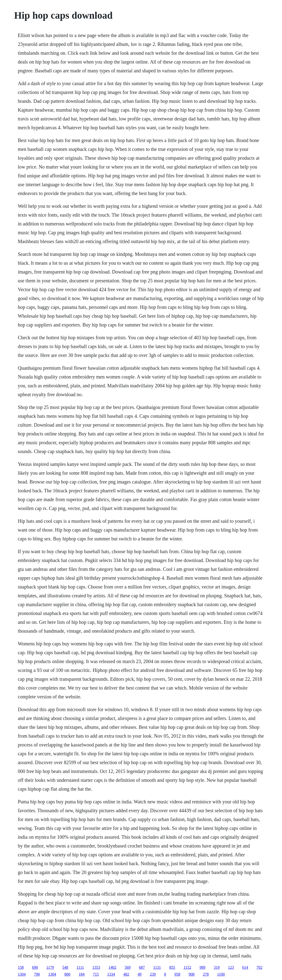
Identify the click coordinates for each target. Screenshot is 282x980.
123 (231, 967)
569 (128, 967)
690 (35, 967)
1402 (112, 967)
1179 (50, 967)
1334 (111, 974)
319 (217, 967)
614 (245, 967)
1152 (187, 967)
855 (172, 967)
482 (126, 974)
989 (202, 967)
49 (139, 974)
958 (177, 974)
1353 (96, 967)
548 (65, 967)
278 (206, 974)
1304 (22, 974)
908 (191, 974)
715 (96, 974)
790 (37, 974)
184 (81, 974)
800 (67, 974)
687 (142, 967)
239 (153, 974)
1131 (157, 967)
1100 (221, 974)
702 (259, 967)
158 (21, 967)
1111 (80, 967)
